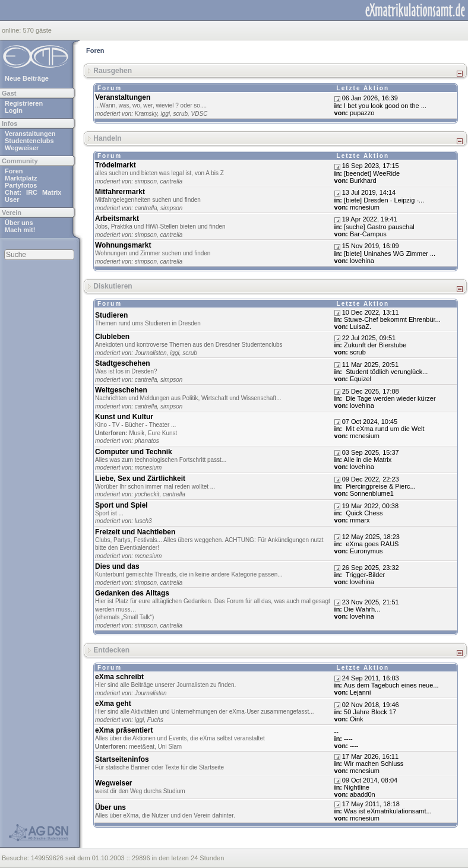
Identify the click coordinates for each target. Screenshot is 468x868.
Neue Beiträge (27, 78)
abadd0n (363, 794)
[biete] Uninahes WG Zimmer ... (390, 254)
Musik (137, 433)
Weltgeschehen (121, 390)
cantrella (172, 181)
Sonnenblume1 (372, 493)
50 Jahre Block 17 (370, 712)
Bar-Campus (368, 234)
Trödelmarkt (116, 165)
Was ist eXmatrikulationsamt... (388, 811)
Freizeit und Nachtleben (135, 532)
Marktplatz (21, 178)
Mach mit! (20, 230)
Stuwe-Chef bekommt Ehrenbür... (392, 319)
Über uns (19, 223)
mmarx (360, 520)
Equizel (361, 379)
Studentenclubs (29, 141)
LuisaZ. (361, 327)
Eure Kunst (162, 433)
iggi (165, 114)
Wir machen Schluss (374, 764)
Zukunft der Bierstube (375, 345)
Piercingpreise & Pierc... (380, 486)
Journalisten (151, 353)
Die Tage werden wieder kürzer (390, 398)
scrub (181, 114)
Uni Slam (170, 747)
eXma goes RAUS (371, 544)
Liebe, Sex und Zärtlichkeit (140, 479)
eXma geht (113, 704)
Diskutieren (113, 286)
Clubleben (112, 337)
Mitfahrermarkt (120, 192)
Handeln (107, 138)
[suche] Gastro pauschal (379, 227)
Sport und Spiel (121, 505)
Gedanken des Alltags (132, 593)
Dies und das (117, 566)
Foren (14, 171)
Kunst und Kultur (124, 417)
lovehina (362, 261)
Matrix (52, 192)
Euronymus (366, 551)
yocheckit (147, 494)
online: (12, 30)
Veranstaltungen (30, 134)
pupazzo (362, 113)
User (12, 199)
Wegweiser (22, 148)
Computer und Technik (134, 452)
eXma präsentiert (124, 730)
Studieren (111, 315)
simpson (146, 181)
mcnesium (365, 207)
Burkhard (363, 180)
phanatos (147, 441)
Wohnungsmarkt (123, 245)
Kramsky (146, 114)
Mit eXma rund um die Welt (384, 429)
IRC (32, 192)
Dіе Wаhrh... (362, 609)
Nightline (357, 787)
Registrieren (24, 103)
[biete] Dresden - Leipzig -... (384, 200)
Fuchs (155, 720)
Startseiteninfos (122, 759)
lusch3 (143, 521)
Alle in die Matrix (368, 460)
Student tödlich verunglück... (386, 372)
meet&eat (142, 747)
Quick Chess (363, 513)
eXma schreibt (119, 677)
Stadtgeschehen (123, 363)
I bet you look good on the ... (385, 106)
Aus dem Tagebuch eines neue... (391, 685)
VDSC (200, 114)
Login (14, 110)
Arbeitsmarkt (117, 218)
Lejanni (360, 692)
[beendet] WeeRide (372, 173)
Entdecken (111, 650)
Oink (357, 719)
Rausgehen (113, 71)
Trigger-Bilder (364, 575)
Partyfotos (21, 185)
